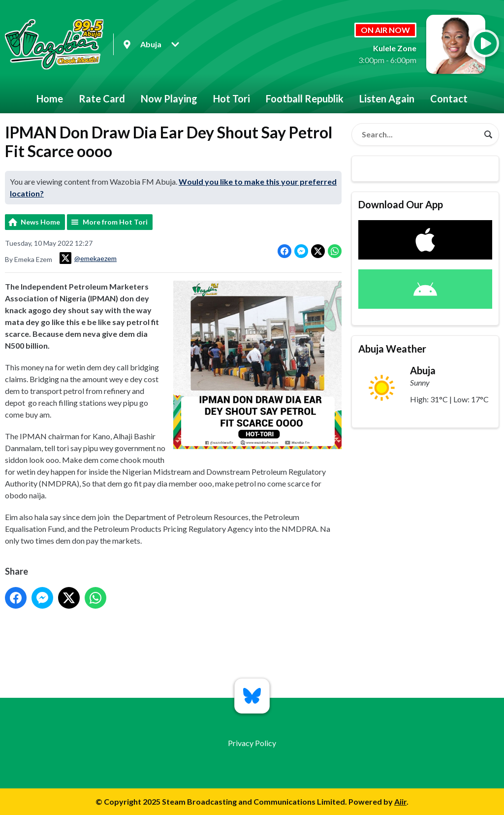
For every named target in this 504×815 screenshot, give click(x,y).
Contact (449, 98)
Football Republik (305, 98)
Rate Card (102, 98)
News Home (40, 222)
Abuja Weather (392, 349)
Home (50, 98)
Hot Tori (232, 98)
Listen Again (387, 98)
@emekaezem (88, 258)
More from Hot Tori (115, 222)
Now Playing (169, 98)
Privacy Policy (252, 743)
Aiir (400, 801)
